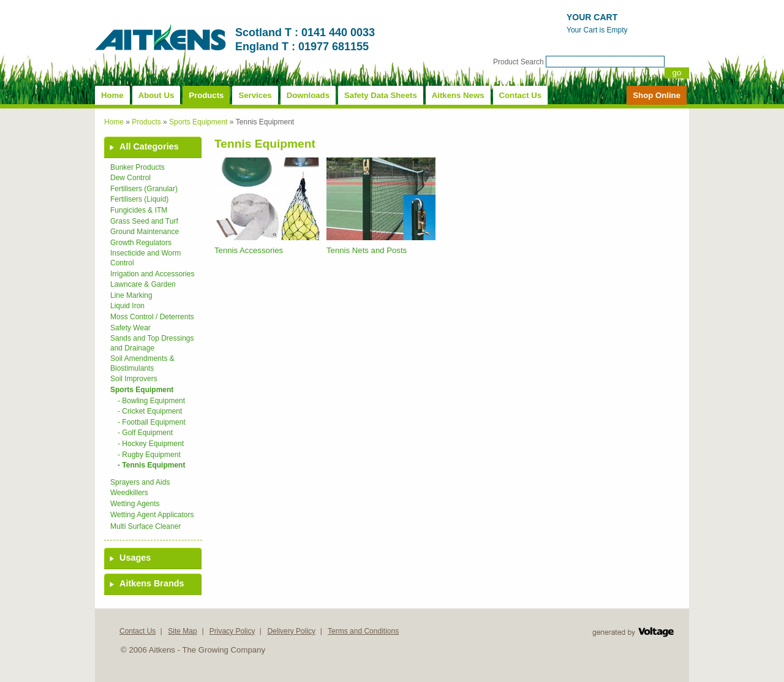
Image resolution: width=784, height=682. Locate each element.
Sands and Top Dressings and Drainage (152, 343)
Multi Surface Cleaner (145, 526)
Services (255, 95)
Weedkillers (129, 493)
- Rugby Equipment (149, 455)
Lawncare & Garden (143, 284)
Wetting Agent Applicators (152, 515)
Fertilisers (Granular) (144, 189)
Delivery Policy (291, 631)
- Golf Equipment (145, 433)
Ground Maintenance (145, 232)
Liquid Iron (127, 306)
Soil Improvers (134, 379)
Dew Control (130, 178)
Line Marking (131, 295)
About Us (156, 95)
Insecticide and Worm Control (145, 258)
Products (206, 95)
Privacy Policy (232, 631)
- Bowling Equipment (151, 401)
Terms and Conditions (363, 631)
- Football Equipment (152, 422)
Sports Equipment (198, 122)
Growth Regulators (141, 243)
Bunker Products (138, 167)
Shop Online (657, 95)
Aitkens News (458, 95)
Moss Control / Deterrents (152, 317)
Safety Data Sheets (381, 95)
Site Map (182, 631)
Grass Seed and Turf (144, 221)
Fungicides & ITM (139, 210)
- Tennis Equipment (151, 465)
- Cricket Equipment (150, 411)
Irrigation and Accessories (152, 274)
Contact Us (521, 95)
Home (112, 95)
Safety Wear (130, 328)
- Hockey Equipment (151, 444)
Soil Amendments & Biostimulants (142, 363)
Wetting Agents (135, 504)
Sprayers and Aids (140, 482)
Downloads (308, 95)
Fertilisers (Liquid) (139, 199)
